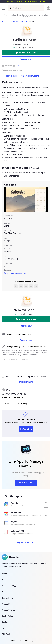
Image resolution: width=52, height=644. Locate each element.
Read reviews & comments (12, 70)
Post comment (26, 382)
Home (4, 22)
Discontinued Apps (10, 586)
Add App (5, 580)
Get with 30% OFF (26, 483)
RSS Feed (6, 634)
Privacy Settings (8, 610)
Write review (26, 340)
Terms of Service (9, 598)
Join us (42, 1)
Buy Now (26, 59)
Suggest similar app (26, 543)
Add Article (6, 592)
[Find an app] (10, 8)
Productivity (13, 22)
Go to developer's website (15, 273)
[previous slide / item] (6, 200)
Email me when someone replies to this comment (27, 377)
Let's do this (26, 429)
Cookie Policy (7, 616)
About (4, 574)
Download (26, 53)
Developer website (30, 76)
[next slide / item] (46, 200)
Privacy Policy (8, 604)
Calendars (24, 22)
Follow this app (10, 76)
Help (4, 628)
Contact (5, 622)
